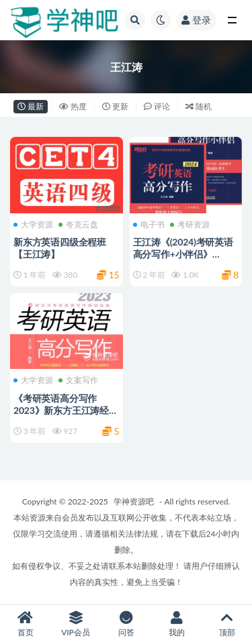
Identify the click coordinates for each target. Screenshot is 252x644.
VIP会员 (76, 624)
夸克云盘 (78, 225)
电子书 (149, 225)
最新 (31, 106)
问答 (126, 624)
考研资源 (190, 225)
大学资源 (33, 225)
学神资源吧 (134, 501)
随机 (199, 106)
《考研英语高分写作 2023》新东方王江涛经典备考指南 (66, 410)
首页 (25, 624)
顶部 (227, 624)
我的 (176, 624)
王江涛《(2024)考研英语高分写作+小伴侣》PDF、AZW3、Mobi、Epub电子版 (183, 260)
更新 (115, 106)
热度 (73, 106)
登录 (196, 20)
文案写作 (78, 380)
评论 (157, 106)
